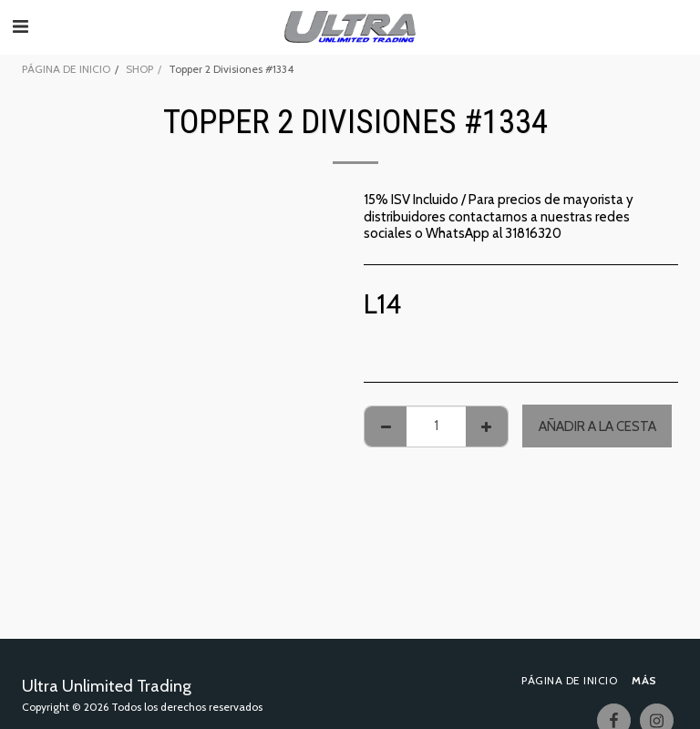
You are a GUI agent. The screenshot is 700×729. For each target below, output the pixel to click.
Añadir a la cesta (597, 426)
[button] (20, 26)
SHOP (139, 69)
